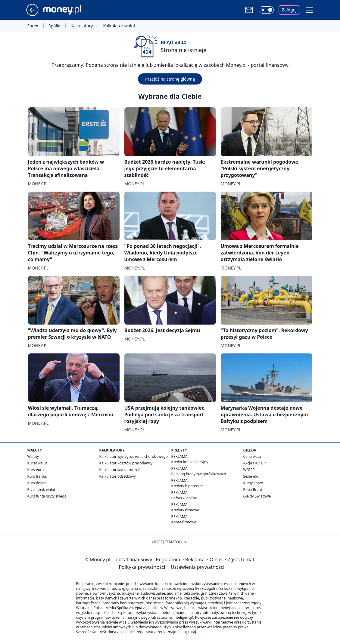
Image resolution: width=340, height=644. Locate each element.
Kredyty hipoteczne (188, 486)
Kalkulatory (82, 26)
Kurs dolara (37, 483)
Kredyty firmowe (185, 510)
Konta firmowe (184, 522)
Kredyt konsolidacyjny (190, 462)
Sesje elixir (252, 476)
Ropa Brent (253, 490)
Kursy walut (37, 463)
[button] (310, 10)
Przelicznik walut (41, 490)
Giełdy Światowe (257, 496)
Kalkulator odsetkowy (118, 476)
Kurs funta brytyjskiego (47, 496)
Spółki (54, 26)
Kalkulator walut (119, 26)
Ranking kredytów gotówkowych (199, 474)
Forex (33, 26)
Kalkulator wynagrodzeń (120, 470)
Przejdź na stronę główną (170, 79)
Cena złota (252, 456)
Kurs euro (36, 470)
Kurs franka (37, 476)
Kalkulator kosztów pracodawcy (126, 463)
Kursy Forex (253, 483)
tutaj (192, 632)
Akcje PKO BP (255, 463)
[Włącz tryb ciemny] (266, 10)
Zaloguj (289, 10)
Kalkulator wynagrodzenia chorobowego (134, 456)
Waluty (33, 456)
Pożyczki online (184, 498)
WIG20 (249, 470)
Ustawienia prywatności (196, 567)
